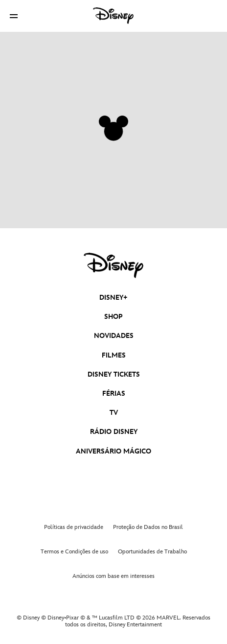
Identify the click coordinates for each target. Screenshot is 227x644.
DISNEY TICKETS (114, 374)
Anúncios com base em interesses (113, 576)
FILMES (114, 355)
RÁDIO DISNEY (114, 432)
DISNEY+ (113, 298)
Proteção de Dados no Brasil (148, 527)
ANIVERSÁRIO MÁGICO (113, 451)
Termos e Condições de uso (74, 552)
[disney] (113, 265)
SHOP (113, 317)
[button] (14, 16)
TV (114, 413)
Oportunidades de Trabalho (152, 552)
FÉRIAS (114, 394)
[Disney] (113, 16)
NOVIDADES (114, 336)
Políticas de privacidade (74, 527)
